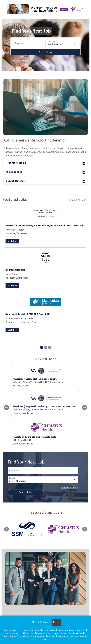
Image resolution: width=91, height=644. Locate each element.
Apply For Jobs (45, 172)
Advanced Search (20, 60)
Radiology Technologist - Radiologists (34, 437)
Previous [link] (6, 529)
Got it (56, 622)
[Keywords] (29, 43)
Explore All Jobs (78, 200)
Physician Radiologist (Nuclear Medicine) (36, 379)
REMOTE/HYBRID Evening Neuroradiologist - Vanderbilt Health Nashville (46, 225)
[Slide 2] (46, 347)
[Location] (62, 43)
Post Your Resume (45, 163)
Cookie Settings (40, 622)
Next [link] (85, 529)
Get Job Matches (45, 181)
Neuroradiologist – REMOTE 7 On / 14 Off (28, 314)
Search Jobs (46, 52)
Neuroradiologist (15, 270)
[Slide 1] (42, 347)
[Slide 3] (50, 347)
